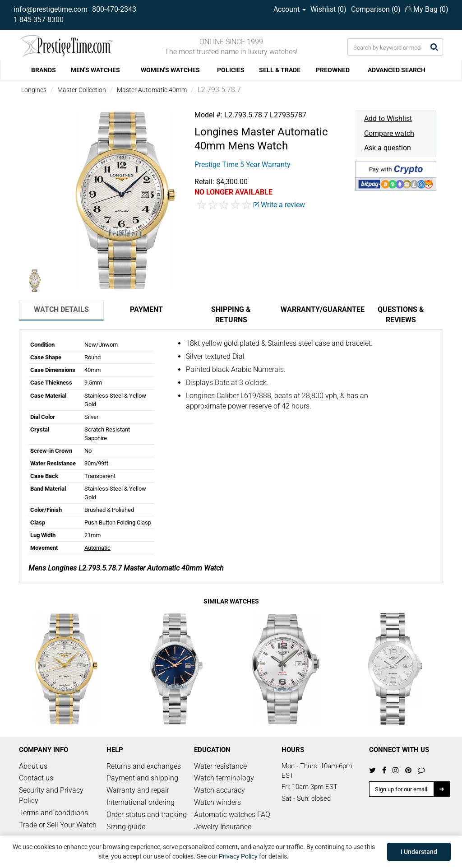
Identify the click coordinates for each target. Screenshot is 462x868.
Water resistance (220, 766)
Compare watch (389, 133)
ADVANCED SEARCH (397, 70)
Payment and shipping (142, 778)
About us (33, 766)
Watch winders (217, 802)
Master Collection (82, 90)
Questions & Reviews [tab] (401, 315)
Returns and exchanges (144, 766)
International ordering (141, 802)
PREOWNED (333, 70)
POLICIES (231, 70)
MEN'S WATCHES (95, 70)
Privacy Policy (238, 856)
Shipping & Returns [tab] (231, 315)
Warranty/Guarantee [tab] (319, 309)
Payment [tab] (146, 309)
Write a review (279, 205)
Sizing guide (126, 827)
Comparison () (376, 9)
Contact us (36, 778)
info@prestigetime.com (51, 9)
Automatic (97, 548)
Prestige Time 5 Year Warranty (243, 165)
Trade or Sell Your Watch (58, 825)
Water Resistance (53, 463)
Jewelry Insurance (223, 827)
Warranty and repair (138, 790)
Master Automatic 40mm (152, 90)
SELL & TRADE (280, 70)
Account (290, 9)
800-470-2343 (114, 9)
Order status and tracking (147, 815)
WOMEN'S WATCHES (170, 70)
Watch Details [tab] (61, 309)
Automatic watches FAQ (232, 815)
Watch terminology (224, 778)
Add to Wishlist (388, 118)
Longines (34, 90)
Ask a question (388, 148)
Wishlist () (328, 9)
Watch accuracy (219, 790)
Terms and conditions (53, 813)
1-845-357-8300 (39, 20)
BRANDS (44, 70)
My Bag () (427, 9)
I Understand (419, 852)
